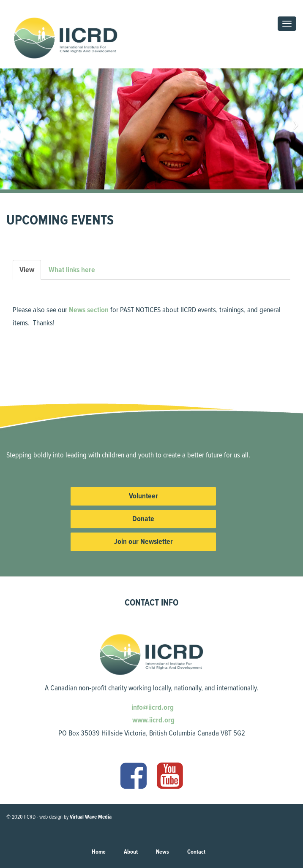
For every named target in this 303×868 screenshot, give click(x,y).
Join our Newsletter (143, 541)
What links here (72, 270)
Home (99, 852)
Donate (143, 519)
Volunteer (143, 496)
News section (89, 310)
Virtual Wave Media (91, 817)
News (162, 852)
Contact (196, 852)
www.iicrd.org (153, 720)
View (30, 272)
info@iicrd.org (152, 707)
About (131, 852)
